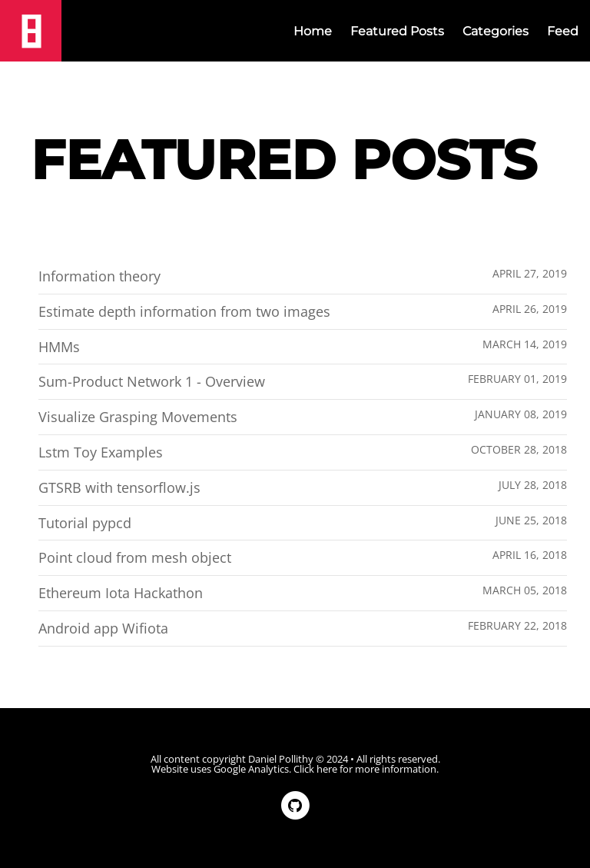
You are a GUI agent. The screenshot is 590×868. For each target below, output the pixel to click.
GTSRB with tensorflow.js (119, 487)
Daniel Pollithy (281, 759)
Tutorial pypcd (85, 523)
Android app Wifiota (103, 628)
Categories (496, 31)
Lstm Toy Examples (101, 452)
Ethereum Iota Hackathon (121, 593)
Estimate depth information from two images (184, 311)
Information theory (99, 276)
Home (313, 31)
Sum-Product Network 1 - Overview (152, 381)
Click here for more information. (366, 769)
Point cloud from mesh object (135, 557)
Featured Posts (397, 31)
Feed (563, 31)
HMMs (59, 347)
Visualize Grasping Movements (138, 417)
